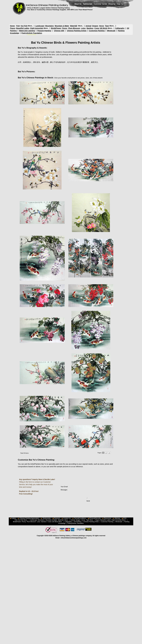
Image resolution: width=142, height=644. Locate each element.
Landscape (40, 26)
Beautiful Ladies (23, 28)
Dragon (95, 26)
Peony (65, 28)
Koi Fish (24, 26)
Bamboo (90, 28)
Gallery (14, 518)
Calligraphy (120, 28)
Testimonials (47, 518)
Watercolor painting (27, 31)
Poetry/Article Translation (32, 33)
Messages (74, 494)
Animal (88, 26)
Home (12, 26)
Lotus (83, 28)
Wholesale (111, 31)
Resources (108, 518)
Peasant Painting (44, 31)
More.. (30, 26)
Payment (57, 518)
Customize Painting (97, 31)
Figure (13, 28)
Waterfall (74, 26)
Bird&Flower (56, 28)
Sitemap (117, 518)
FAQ (125, 518)
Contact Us (67, 518)
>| (109, 453)
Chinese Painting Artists (77, 31)
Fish (18, 26)
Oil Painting (78, 522)
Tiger (107, 26)
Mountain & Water (62, 26)
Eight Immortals (37, 28)
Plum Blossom (74, 28)
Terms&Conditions (80, 518)
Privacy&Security (95, 518)
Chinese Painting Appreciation (29, 518)
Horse (102, 26)
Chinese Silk (59, 31)
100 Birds (104, 28)
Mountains (49, 26)
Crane (97, 28)
